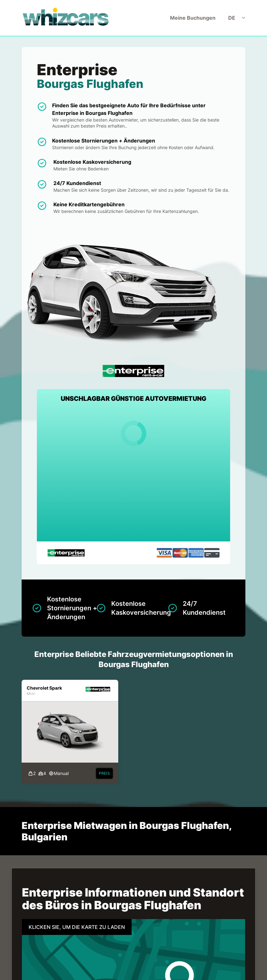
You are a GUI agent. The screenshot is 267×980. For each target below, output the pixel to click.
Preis (105, 773)
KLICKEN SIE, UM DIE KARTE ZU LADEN (77, 927)
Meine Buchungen (193, 18)
